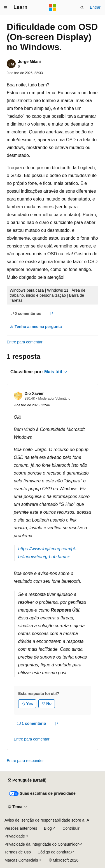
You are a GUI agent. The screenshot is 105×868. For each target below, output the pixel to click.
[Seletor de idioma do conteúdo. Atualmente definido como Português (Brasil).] (27, 780)
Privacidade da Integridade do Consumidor (42, 844)
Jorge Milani (29, 62)
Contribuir (71, 828)
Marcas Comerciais (21, 860)
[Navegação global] (6, 8)
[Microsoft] (53, 8)
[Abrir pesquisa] (82, 8)
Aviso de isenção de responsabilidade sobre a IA (47, 820)
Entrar (95, 7)
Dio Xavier (34, 393)
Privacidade (15, 836)
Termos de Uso (18, 852)
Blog (48, 828)
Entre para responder (25, 761)
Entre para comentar (25, 342)
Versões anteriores (21, 828)
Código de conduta (54, 852)
